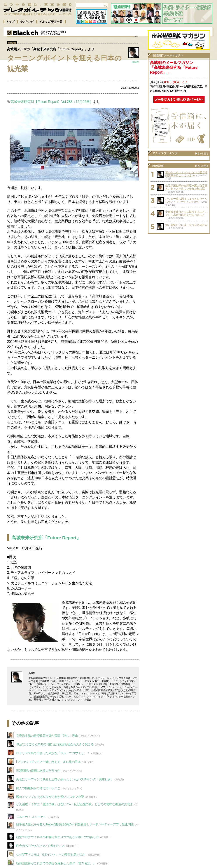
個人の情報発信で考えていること (38, 788)
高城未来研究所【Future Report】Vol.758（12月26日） (52, 102)
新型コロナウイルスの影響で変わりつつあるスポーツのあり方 (57, 837)
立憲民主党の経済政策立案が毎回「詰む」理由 (47, 736)
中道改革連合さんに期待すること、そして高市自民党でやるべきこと (186, 213)
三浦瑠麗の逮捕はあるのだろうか (38, 771)
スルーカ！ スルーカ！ (31, 817)
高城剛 (136, 62)
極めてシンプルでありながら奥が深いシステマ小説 (50, 797)
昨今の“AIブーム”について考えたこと (40, 846)
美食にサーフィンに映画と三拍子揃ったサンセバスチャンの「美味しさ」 (65, 779)
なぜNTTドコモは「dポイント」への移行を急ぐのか (51, 854)
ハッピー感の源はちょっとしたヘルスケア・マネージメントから (186, 200)
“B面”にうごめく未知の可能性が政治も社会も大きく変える (55, 744)
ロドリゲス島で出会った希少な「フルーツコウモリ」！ (53, 753)
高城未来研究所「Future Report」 (46, 538)
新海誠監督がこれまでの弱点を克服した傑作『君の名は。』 (56, 863)
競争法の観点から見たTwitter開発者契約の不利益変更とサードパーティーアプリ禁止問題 (75, 824)
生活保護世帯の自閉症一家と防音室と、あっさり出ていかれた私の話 (186, 187)
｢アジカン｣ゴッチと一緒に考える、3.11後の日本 (48, 762)
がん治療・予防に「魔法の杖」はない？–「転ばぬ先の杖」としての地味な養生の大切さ (74, 804)
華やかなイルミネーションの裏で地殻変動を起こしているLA (186, 174)
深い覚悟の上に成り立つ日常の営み (186, 225)
